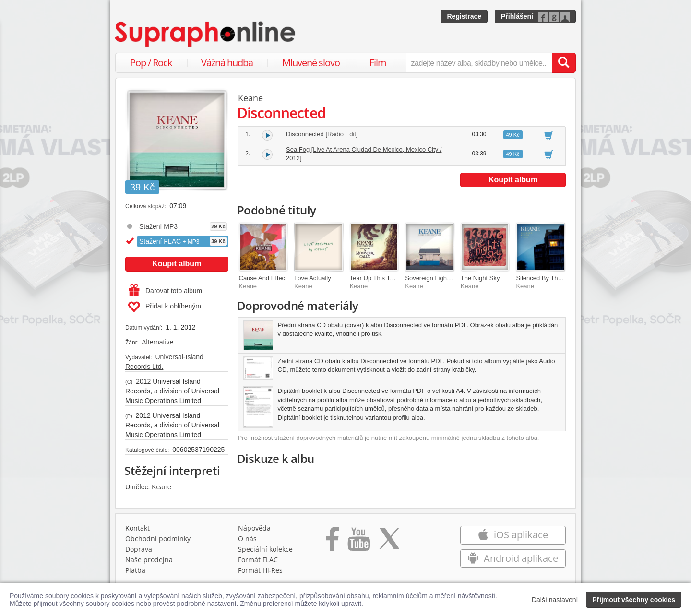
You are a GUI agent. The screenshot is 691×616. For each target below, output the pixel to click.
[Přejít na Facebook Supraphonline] (332, 545)
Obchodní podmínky (158, 541)
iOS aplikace (513, 537)
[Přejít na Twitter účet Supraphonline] (389, 545)
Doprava (139, 551)
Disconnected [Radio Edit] (322, 134)
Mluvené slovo (311, 63)
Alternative (157, 342)
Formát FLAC (258, 562)
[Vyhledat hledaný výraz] (564, 63)
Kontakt (137, 530)
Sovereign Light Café (434, 278)
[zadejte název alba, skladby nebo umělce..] (479, 63)
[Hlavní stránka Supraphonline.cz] (206, 34)
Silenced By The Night (547, 278)
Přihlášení (517, 16)
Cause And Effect (263, 278)
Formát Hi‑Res (261, 573)
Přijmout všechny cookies (634, 600)
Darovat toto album (165, 291)
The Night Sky (480, 278)
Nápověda (254, 530)
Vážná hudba (227, 63)
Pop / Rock (151, 63)
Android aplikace (513, 561)
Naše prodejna (149, 562)
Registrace (464, 16)
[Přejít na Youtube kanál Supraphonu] (358, 545)
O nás (247, 541)
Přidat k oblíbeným (164, 307)
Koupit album (177, 264)
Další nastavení (555, 600)
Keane (161, 487)
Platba (135, 573)
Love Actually (313, 278)
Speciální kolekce (265, 551)
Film (378, 63)
